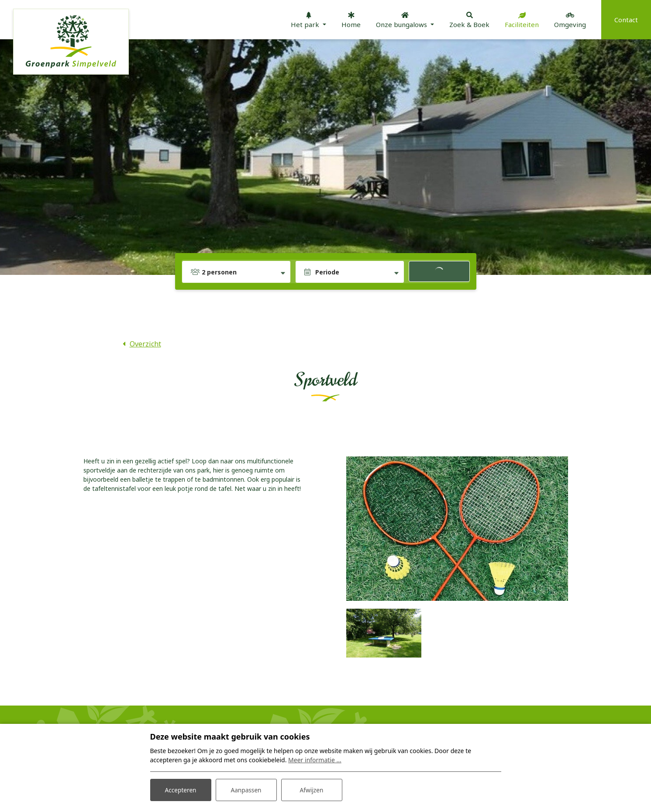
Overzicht (145, 344)
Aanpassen (246, 790)
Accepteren (181, 790)
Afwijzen (312, 790)
